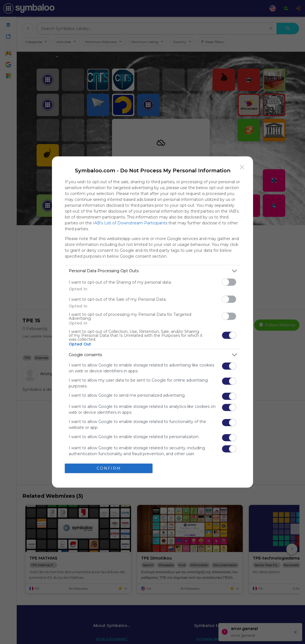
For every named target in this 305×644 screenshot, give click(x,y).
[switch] (229, 282)
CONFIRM (109, 468)
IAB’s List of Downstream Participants (130, 223)
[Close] (242, 167)
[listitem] (152, 271)
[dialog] (152, 322)
